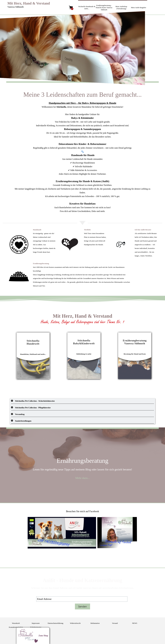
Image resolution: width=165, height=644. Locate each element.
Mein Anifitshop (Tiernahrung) (121, 8)
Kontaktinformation (16, 627)
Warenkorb (16, 623)
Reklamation (95, 623)
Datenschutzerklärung (55, 623)
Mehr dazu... (82, 478)
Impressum (36, 623)
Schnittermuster (36, 627)
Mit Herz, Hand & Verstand (29, 3)
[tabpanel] (82, 151)
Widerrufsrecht (75, 623)
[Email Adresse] (82, 599)
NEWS (135, 623)
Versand (115, 623)
